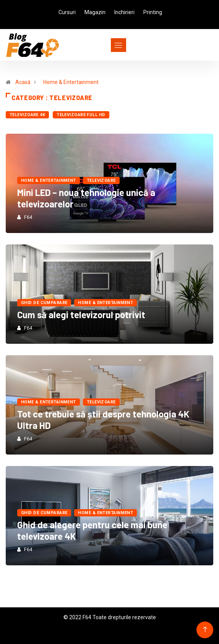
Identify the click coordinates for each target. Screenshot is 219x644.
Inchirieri (124, 12)
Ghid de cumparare (44, 303)
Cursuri (67, 12)
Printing (153, 12)
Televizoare (101, 180)
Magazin (95, 12)
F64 (28, 217)
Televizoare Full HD (81, 115)
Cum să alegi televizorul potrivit (81, 315)
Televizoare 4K (27, 115)
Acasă (23, 82)
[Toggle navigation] (105, 45)
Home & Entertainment (71, 82)
